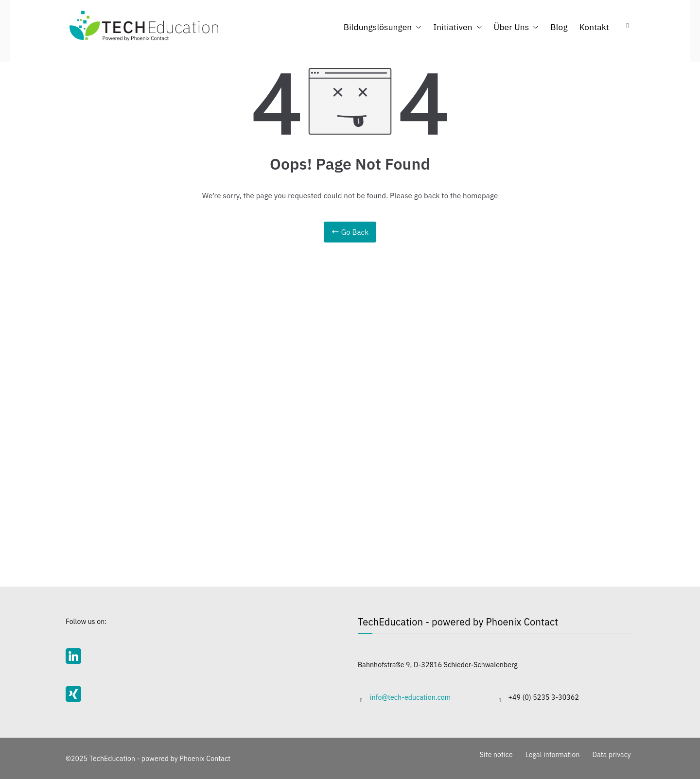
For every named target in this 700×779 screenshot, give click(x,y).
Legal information (553, 755)
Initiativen (457, 27)
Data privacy (612, 755)
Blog (559, 27)
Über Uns (516, 27)
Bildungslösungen (383, 27)
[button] (417, 27)
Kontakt (594, 27)
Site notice (496, 755)
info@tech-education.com (410, 697)
